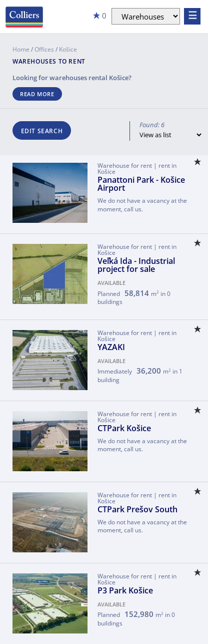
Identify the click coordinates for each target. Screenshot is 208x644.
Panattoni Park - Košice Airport (141, 184)
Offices (44, 49)
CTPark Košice (124, 428)
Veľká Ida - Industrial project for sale (136, 265)
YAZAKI (111, 347)
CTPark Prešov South (137, 509)
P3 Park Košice (125, 590)
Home (21, 49)
